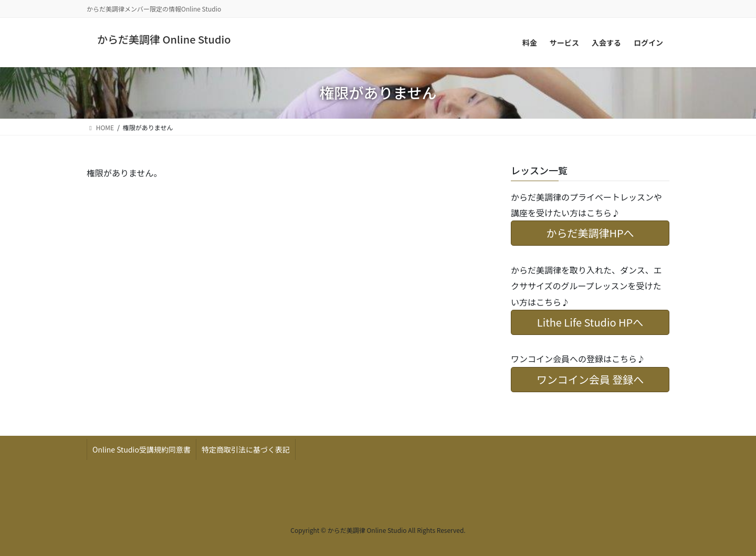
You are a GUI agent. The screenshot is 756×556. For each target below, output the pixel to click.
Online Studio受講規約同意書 (141, 449)
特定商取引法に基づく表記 (246, 449)
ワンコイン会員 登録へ (590, 379)
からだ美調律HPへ (590, 233)
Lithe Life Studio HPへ (590, 322)
